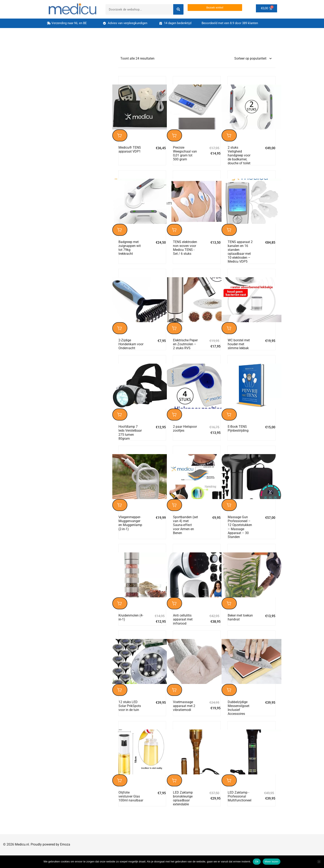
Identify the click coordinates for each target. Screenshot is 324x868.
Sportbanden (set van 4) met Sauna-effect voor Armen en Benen (185, 533)
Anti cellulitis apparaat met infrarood (183, 629)
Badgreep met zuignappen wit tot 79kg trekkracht (130, 251)
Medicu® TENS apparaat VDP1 (130, 151)
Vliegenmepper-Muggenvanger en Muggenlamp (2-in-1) (130, 531)
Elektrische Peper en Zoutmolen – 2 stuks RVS (185, 349)
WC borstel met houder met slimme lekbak (239, 349)
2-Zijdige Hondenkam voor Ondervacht (131, 349)
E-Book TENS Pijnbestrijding (238, 435)
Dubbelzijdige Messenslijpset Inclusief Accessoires (239, 719)
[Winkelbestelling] (253, 59)
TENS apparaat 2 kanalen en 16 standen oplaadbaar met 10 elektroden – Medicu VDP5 (240, 255)
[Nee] (319, 862)
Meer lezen (272, 862)
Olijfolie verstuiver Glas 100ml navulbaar (131, 810)
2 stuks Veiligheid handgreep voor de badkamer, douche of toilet (239, 157)
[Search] (178, 9)
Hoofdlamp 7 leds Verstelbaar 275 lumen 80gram (130, 439)
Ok (257, 862)
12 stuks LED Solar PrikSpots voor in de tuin (130, 717)
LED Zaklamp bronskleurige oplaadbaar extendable (183, 812)
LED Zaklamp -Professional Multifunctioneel (240, 810)
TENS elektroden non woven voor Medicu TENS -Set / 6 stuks (185, 251)
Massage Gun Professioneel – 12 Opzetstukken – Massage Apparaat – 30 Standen (240, 535)
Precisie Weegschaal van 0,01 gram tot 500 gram (185, 155)
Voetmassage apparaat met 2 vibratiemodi (184, 717)
